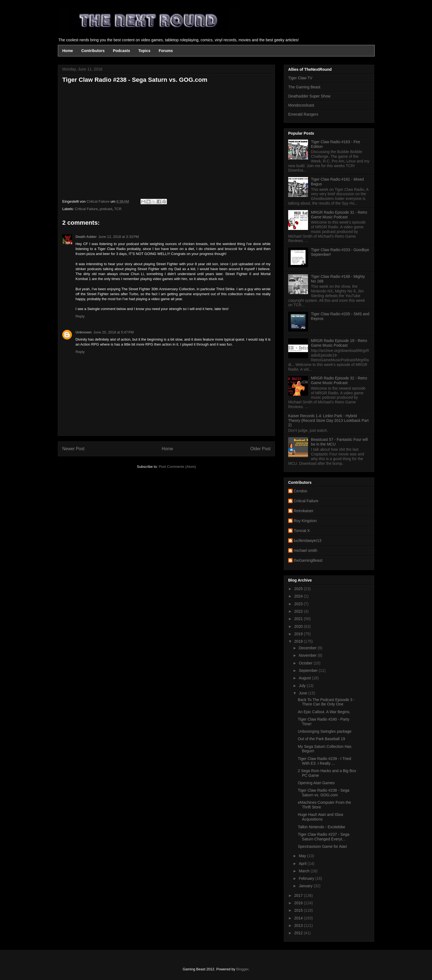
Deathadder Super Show (309, 96)
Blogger (242, 969)
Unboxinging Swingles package (325, 731)
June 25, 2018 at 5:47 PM (114, 332)
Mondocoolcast (301, 105)
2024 (299, 596)
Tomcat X (302, 531)
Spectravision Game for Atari (322, 846)
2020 (299, 626)
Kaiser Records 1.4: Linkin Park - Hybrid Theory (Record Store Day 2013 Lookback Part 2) (328, 420)
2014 (299, 918)
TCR (118, 209)
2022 (299, 611)
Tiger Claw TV (300, 78)
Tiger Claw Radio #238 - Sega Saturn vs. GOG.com (324, 793)
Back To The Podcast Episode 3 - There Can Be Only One (326, 702)
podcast (106, 209)
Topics (144, 51)
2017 (299, 895)
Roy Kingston (305, 521)
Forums (166, 51)
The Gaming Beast (304, 87)
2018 (299, 641)
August (305, 678)
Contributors (93, 51)
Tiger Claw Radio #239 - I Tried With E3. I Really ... (324, 761)
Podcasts (121, 51)
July (303, 686)
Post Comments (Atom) (177, 467)
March (305, 871)
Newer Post (73, 449)
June (303, 693)
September (309, 670)
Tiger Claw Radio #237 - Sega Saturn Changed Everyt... (324, 837)
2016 (299, 903)
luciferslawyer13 (307, 541)
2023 (299, 604)
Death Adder (86, 237)
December (308, 648)
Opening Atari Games (316, 783)
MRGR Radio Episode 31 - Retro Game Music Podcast (339, 215)
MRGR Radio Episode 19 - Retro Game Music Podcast (339, 343)
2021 (299, 619)
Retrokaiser (304, 511)
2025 (299, 589)
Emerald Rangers (303, 114)
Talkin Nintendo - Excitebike (322, 827)
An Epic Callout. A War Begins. (324, 712)
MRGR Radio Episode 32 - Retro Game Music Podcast (339, 380)
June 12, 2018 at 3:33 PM (119, 237)
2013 (299, 925)
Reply (80, 316)
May (303, 856)
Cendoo (300, 491)
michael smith (306, 550)
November (308, 655)
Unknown (84, 332)
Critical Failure (86, 209)
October (306, 663)
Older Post (260, 449)
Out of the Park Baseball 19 (321, 739)
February (307, 878)
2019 (299, 634)
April (303, 864)
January (306, 886)
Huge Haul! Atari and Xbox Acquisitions (321, 817)
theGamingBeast (308, 560)
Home (68, 51)
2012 (299, 933)
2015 (299, 910)
